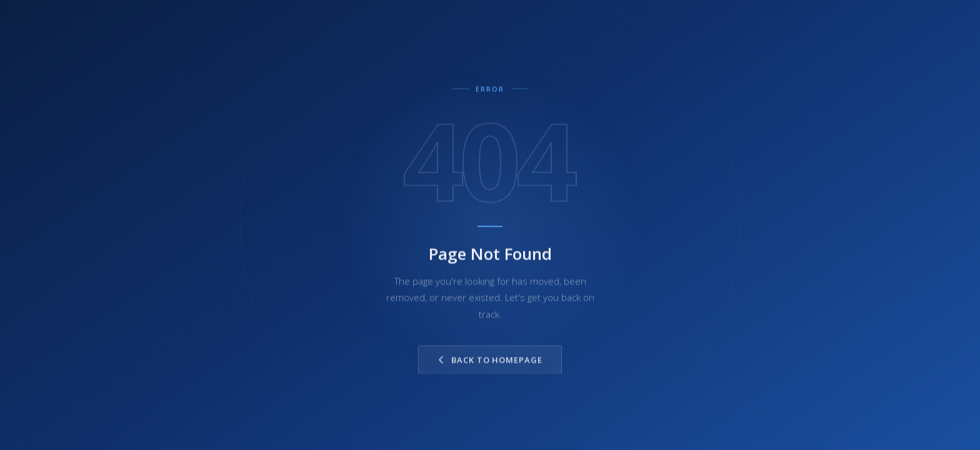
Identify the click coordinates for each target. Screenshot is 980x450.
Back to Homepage (490, 362)
